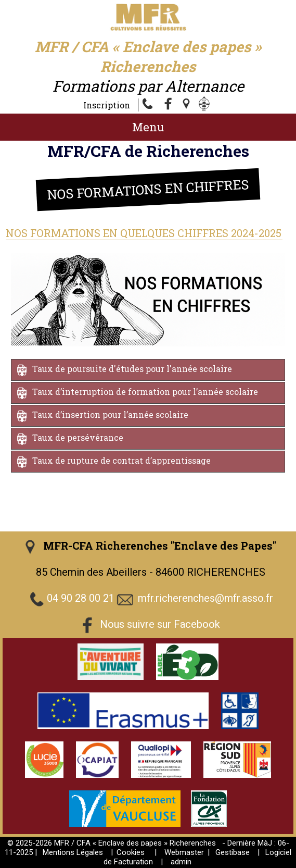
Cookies (131, 852)
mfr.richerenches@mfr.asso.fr (205, 599)
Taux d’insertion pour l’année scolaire (110, 415)
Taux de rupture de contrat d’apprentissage (121, 461)
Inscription (107, 105)
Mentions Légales (73, 852)
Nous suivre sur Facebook (160, 625)
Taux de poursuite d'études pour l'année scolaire (132, 369)
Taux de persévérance (78, 438)
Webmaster (184, 852)
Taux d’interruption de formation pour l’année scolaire (145, 392)
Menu (148, 127)
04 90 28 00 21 (81, 599)
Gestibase (233, 852)
